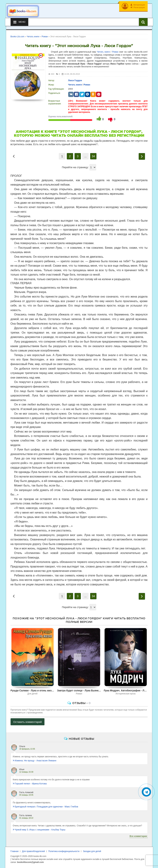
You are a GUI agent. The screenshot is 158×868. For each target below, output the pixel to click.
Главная (15, 851)
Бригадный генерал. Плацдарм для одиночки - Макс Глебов (46, 807)
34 (93, 156)
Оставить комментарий (28, 722)
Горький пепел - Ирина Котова (30, 784)
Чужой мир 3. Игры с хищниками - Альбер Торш (39, 830)
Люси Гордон (75, 80)
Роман (115, 52)
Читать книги (103, 52)
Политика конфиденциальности (64, 851)
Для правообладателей (33, 851)
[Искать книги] (143, 22)
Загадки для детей (92, 851)
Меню (19, 22)
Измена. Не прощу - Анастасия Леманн (35, 761)
